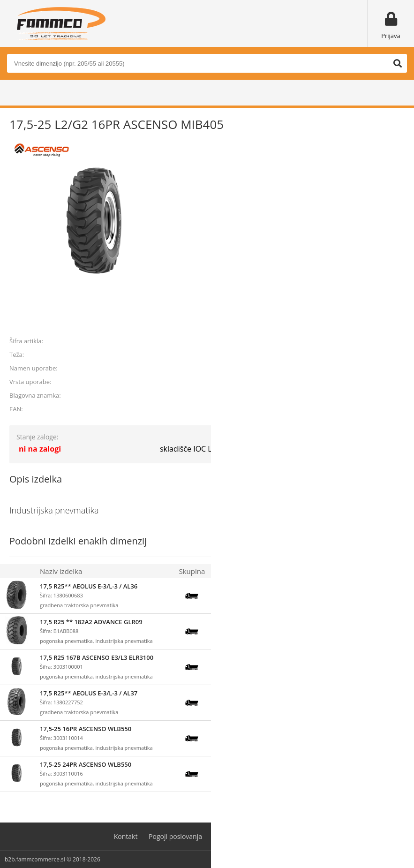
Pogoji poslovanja (175, 836)
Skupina (192, 571)
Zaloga (225, 571)
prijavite (391, 319)
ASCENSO (391, 395)
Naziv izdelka (61, 571)
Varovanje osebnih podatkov (257, 836)
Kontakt (126, 836)
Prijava (391, 36)
